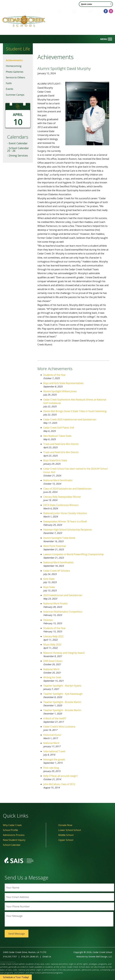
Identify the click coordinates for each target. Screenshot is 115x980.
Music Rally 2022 (52, 645)
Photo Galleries (15, 72)
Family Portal (45, 11)
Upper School (66, 840)
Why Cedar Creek (12, 825)
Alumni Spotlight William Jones (60, 391)
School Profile (10, 830)
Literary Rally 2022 (53, 636)
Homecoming (14, 66)
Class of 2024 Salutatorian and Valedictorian (67, 489)
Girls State (49, 579)
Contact (95, 11)
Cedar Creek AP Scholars (57, 571)
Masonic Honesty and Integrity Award (64, 653)
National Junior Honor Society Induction (65, 513)
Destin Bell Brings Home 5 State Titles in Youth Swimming (75, 411)
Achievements (14, 60)
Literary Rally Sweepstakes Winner (62, 497)
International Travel (54, 751)
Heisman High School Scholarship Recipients (68, 530)
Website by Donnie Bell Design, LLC (94, 956)
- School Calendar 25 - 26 (18, 149)
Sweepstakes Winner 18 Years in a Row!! (65, 521)
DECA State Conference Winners (61, 505)
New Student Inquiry (14, 840)
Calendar (79, 11)
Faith (9, 83)
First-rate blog (51, 768)
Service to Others (15, 77)
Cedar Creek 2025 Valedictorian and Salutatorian (70, 419)
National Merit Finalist (55, 604)
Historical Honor (52, 735)
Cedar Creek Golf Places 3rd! (59, 428)
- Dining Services (17, 155)
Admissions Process (14, 835)
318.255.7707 (10, 956)
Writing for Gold (52, 677)
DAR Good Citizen (53, 661)
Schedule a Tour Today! (16, 977)
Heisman (48, 620)
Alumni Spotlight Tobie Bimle (59, 538)
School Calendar (12, 845)
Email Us (47, 956)
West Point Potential (55, 546)
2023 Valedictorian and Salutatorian (63, 595)
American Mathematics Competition (63, 612)
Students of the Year (55, 375)
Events (10, 89)
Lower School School (70, 830)
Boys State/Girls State (55, 460)
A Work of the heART (55, 718)
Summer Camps (15, 95)
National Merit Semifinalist (58, 480)
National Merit (51, 669)
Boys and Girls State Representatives (63, 383)
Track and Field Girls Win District (61, 444)
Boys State (49, 587)
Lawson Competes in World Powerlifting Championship (73, 554)
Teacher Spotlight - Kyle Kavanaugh (63, 694)
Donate (63, 11)
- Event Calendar (17, 143)
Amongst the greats (54, 759)
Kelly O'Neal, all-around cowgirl (60, 776)
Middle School (66, 835)
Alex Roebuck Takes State (57, 436)
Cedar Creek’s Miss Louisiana (59, 727)
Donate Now (65, 825)
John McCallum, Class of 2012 (59, 784)
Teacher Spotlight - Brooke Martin (62, 702)
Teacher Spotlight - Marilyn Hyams (62, 686)
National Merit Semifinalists (58, 562)
